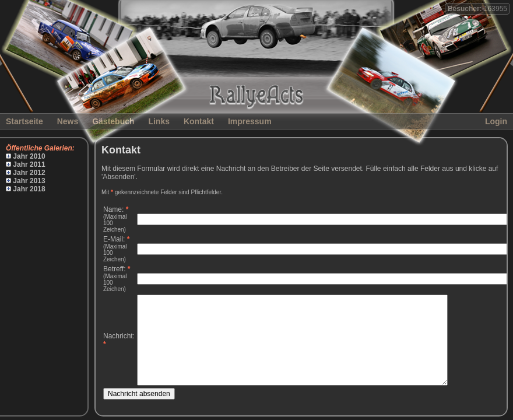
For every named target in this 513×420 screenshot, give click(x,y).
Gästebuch (113, 121)
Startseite (24, 121)
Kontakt (199, 121)
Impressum (250, 121)
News (68, 121)
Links (159, 121)
